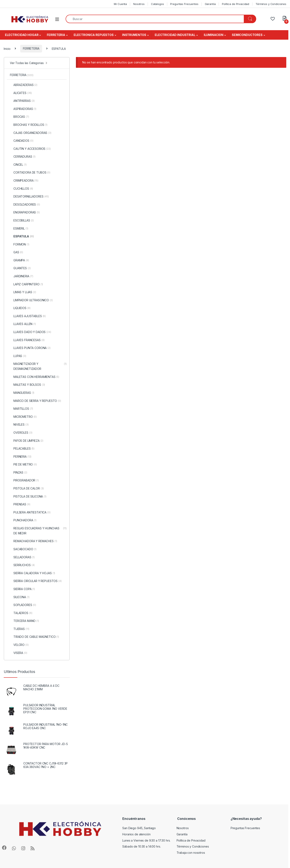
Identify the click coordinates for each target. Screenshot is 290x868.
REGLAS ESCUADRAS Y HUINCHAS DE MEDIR (38, 531)
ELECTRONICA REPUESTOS (94, 35)
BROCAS (19, 117)
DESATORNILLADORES (29, 196)
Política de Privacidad (236, 4)
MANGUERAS (22, 393)
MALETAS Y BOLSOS (27, 385)
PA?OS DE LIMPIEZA (27, 441)
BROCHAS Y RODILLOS (29, 125)
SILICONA (20, 597)
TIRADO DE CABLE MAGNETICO (34, 637)
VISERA (19, 653)
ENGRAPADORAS (25, 212)
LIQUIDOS (20, 308)
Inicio (7, 48)
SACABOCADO (23, 549)
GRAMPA (19, 260)
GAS (17, 252)
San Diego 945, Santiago (139, 828)
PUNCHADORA (23, 520)
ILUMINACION (214, 35)
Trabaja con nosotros (191, 853)
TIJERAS (19, 629)
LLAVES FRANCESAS (27, 340)
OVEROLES (21, 433)
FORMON (20, 244)
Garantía (210, 4)
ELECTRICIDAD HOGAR (22, 35)
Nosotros (139, 4)
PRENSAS (20, 504)
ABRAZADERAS (24, 85)
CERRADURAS (23, 157)
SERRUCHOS (22, 565)
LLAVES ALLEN (23, 324)
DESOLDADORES (25, 205)
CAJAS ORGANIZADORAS (31, 133)
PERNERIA (21, 457)
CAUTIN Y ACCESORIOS (30, 149)
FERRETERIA (56, 35)
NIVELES (19, 425)
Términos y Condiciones (271, 4)
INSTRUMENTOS (134, 35)
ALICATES (21, 93)
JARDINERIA (22, 276)
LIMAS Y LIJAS (23, 292)
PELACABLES (22, 449)
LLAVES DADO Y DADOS (31, 332)
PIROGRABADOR (24, 480)
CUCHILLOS (21, 189)
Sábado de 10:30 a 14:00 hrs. (141, 846)
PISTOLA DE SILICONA (28, 497)
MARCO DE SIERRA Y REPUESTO (35, 401)
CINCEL (18, 165)
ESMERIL (19, 229)
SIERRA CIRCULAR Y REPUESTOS (36, 581)
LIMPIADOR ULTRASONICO (31, 300)
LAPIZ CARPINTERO (26, 284)
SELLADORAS (22, 557)
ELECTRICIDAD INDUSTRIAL (175, 35)
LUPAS (18, 356)
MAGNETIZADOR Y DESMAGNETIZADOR (38, 366)
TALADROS (21, 613)
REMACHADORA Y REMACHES (34, 541)
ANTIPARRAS (22, 101)
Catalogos (157, 4)
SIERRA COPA (22, 589)
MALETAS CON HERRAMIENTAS (35, 377)
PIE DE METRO (23, 464)
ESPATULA (22, 236)
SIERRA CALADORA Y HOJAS (32, 573)
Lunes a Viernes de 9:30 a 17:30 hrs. (146, 840)
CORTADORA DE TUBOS (30, 173)
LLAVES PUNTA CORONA (30, 348)
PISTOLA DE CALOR (27, 488)
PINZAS (19, 473)
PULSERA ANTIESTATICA (30, 512)
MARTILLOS (21, 409)
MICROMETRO (23, 417)
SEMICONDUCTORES (247, 35)
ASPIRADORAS (23, 109)
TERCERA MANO (24, 621)
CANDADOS (22, 141)
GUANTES (20, 268)
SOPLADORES (23, 605)
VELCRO (19, 645)
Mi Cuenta (120, 4)
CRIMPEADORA (24, 181)
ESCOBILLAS (22, 220)
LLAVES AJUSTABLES (28, 316)
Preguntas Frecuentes (184, 4)
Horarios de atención (136, 834)
